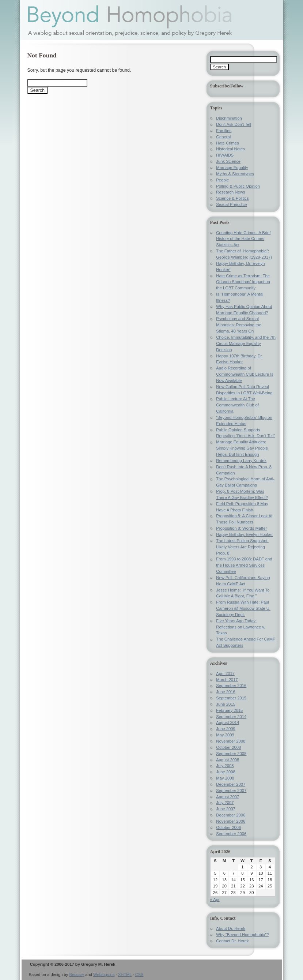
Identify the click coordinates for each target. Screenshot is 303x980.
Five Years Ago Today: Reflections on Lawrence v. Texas (240, 627)
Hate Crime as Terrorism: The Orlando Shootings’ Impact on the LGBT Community (243, 282)
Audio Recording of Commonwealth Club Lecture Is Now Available (245, 374)
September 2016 (231, 686)
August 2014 (228, 722)
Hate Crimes (227, 143)
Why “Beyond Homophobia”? (242, 935)
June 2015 (226, 704)
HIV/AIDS (225, 155)
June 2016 (226, 692)
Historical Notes (230, 149)
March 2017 (227, 680)
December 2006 (231, 815)
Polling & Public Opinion (238, 186)
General (223, 137)
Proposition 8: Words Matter (241, 528)
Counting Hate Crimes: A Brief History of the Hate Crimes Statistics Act (243, 239)
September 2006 (231, 834)
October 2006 (228, 827)
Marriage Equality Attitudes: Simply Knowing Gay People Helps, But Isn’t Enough (242, 448)
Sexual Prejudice (231, 204)
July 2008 (225, 766)
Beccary (77, 975)
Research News (230, 192)
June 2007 (226, 809)
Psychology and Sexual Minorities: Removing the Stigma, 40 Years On (238, 325)
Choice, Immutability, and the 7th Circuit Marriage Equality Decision (246, 343)
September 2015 (231, 698)
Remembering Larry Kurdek (241, 461)
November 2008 (231, 741)
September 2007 (231, 791)
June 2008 (226, 772)
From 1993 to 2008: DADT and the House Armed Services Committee (244, 565)
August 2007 (228, 797)
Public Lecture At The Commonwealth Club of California (237, 405)
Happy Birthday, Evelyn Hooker (244, 534)
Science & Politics (232, 198)
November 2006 (231, 821)
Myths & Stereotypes (235, 174)
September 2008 (231, 754)
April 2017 (225, 673)
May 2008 (225, 778)
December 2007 (231, 784)
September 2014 (231, 717)
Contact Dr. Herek (232, 941)
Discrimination (229, 118)
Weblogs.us (104, 975)
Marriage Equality (232, 168)
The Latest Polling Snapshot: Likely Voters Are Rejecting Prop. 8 (242, 547)
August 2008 (228, 760)
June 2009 (226, 729)
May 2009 (225, 735)
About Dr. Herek (231, 928)
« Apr (215, 900)
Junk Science (228, 161)
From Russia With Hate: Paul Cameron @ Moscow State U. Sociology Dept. (243, 608)
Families (224, 131)
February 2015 (229, 710)
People (222, 180)
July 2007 (225, 803)
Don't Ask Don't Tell (234, 124)
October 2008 (228, 747)
